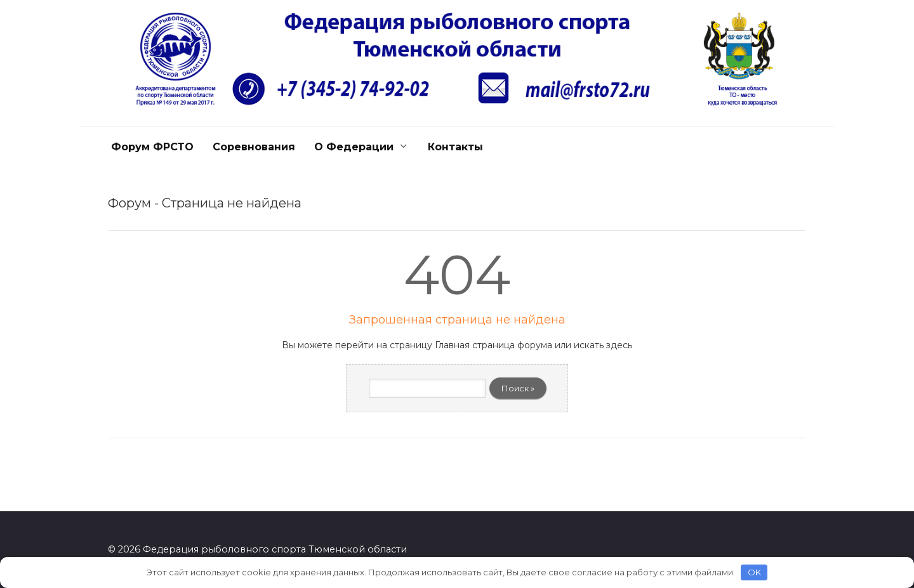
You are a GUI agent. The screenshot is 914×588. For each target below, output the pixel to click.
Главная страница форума (493, 345)
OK (754, 572)
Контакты (455, 147)
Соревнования (254, 147)
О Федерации (354, 147)
